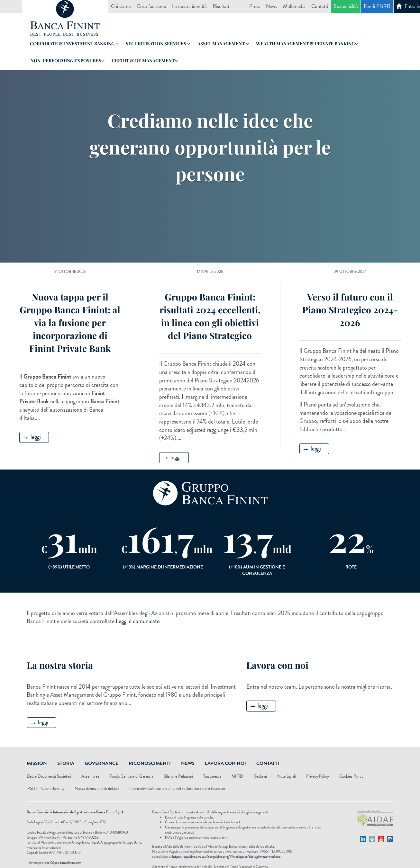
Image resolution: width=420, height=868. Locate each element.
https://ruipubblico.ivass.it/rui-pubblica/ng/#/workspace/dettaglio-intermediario (226, 856)
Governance (101, 763)
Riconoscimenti (150, 763)
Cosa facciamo (151, 6)
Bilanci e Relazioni (178, 776)
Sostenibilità (346, 6)
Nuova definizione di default (97, 788)
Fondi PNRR (377, 6)
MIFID (237, 776)
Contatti (320, 6)
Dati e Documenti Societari (49, 776)
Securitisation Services (158, 44)
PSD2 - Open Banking (46, 788)
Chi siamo (121, 6)
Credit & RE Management (145, 61)
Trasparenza (212, 776)
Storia (66, 763)
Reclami (260, 776)
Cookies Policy (351, 776)
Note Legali (287, 776)
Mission (37, 763)
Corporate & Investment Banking (74, 44)
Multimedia (294, 6)
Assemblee (90, 776)
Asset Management (223, 44)
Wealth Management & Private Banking (307, 44)
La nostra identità (189, 6)
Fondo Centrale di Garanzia (131, 776)
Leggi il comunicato (138, 621)
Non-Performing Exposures (68, 61)
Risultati (221, 6)
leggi (32, 437)
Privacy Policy (318, 776)
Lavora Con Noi (225, 763)
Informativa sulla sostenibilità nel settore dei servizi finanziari (177, 788)
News (272, 6)
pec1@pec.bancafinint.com (63, 863)
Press (255, 6)
